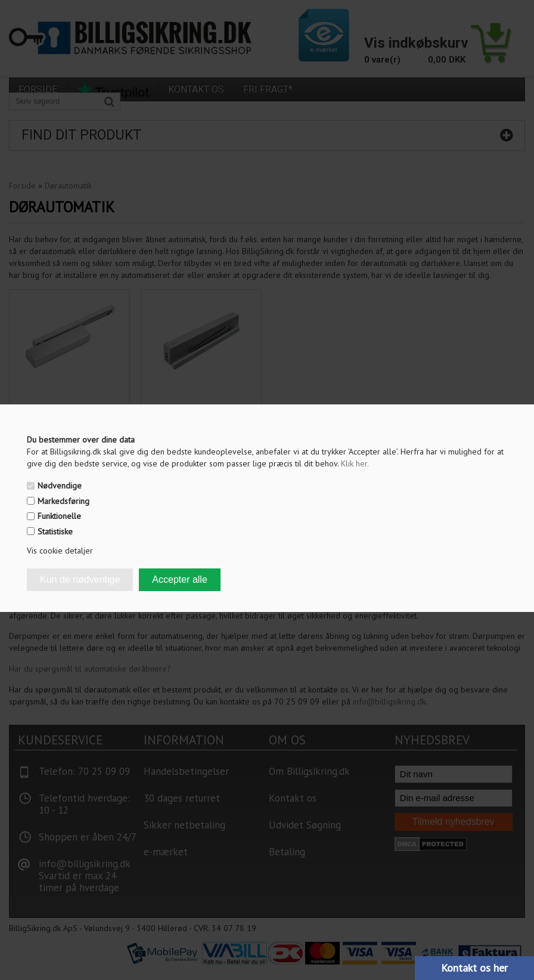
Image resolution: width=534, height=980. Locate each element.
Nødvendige (60, 486)
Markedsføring (63, 501)
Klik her (355, 463)
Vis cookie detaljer (60, 551)
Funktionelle (59, 516)
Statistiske (55, 531)
